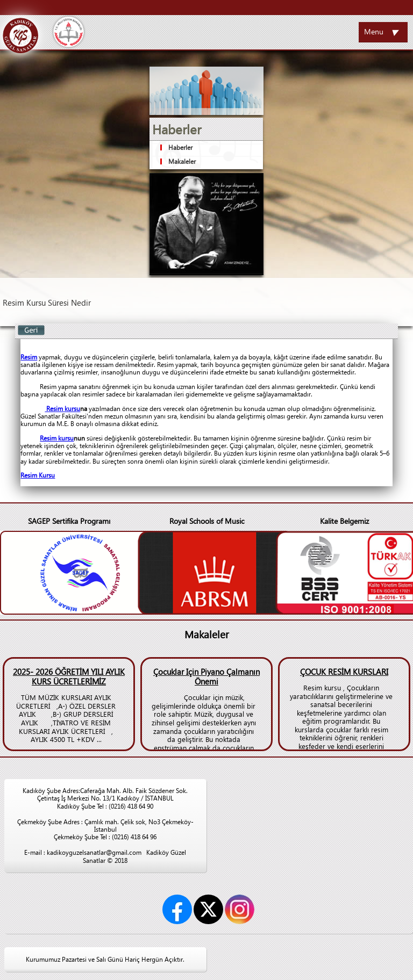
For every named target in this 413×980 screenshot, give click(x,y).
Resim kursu (62, 409)
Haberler (180, 147)
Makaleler (182, 161)
